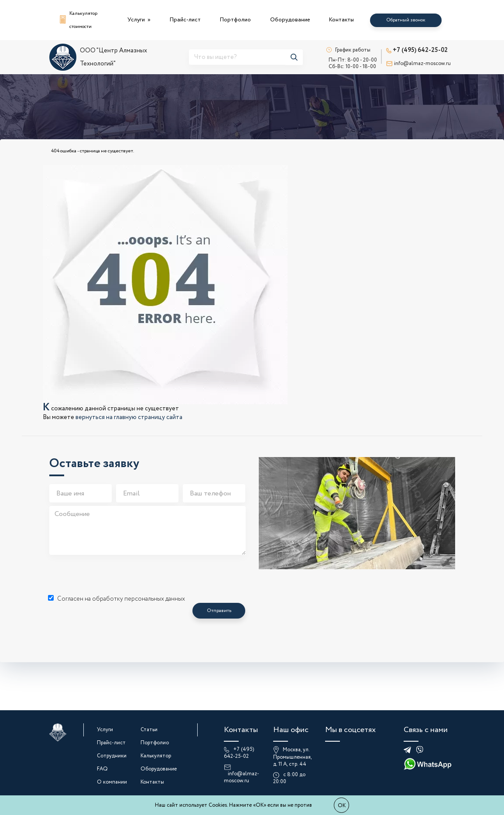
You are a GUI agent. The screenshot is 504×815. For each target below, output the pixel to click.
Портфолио (235, 20)
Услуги (137, 20)
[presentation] (116, 575)
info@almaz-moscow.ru (418, 64)
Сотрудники (112, 756)
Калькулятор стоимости (79, 20)
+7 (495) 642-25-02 (417, 50)
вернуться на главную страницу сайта (129, 417)
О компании (112, 782)
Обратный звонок (406, 20)
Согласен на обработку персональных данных (117, 599)
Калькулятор (156, 756)
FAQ (102, 769)
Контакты (341, 20)
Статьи (149, 730)
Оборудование (290, 20)
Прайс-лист (185, 20)
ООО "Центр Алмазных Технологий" (98, 57)
